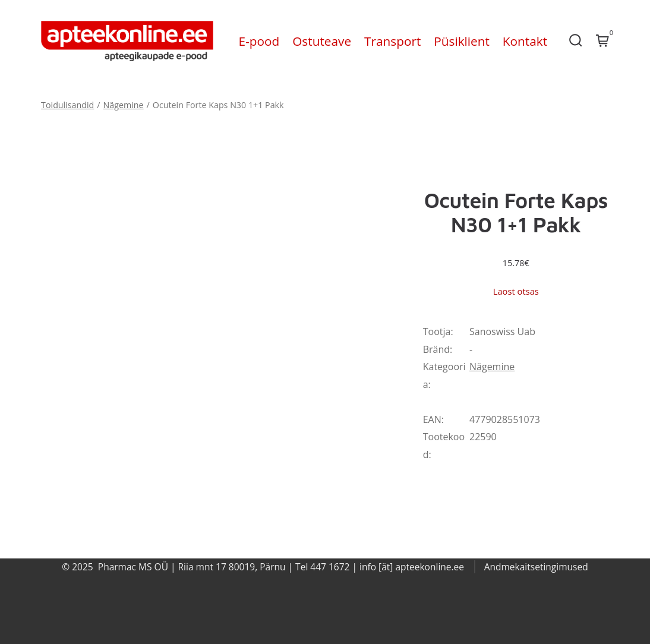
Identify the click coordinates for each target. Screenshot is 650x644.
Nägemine (124, 105)
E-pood (259, 41)
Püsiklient (462, 41)
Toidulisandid (67, 105)
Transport (392, 41)
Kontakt (525, 41)
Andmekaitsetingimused (536, 567)
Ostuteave (322, 41)
